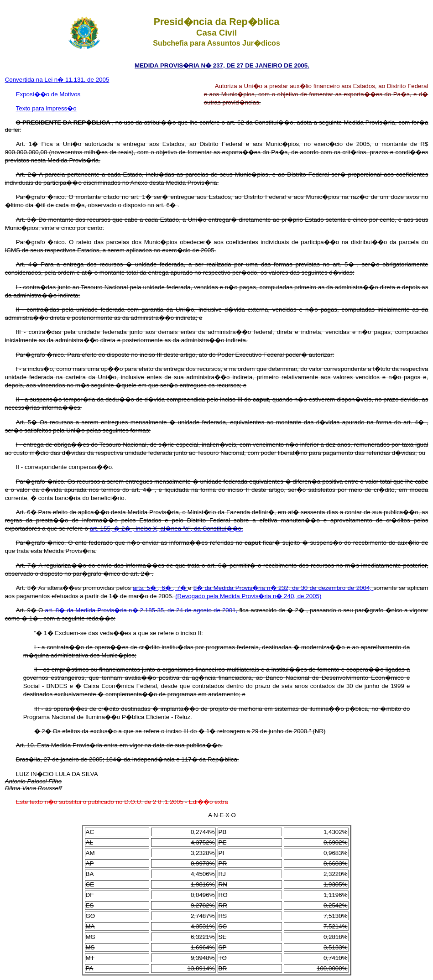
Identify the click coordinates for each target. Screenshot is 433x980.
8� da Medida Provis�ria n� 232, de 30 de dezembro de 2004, (284, 588)
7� (182, 588)
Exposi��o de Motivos (48, 94)
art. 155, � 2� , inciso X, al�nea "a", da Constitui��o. (167, 529)
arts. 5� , (147, 588)
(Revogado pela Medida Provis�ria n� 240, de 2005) (248, 596)
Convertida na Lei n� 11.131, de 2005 (57, 80)
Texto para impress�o (46, 108)
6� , (169, 588)
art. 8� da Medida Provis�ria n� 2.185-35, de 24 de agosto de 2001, (142, 610)
